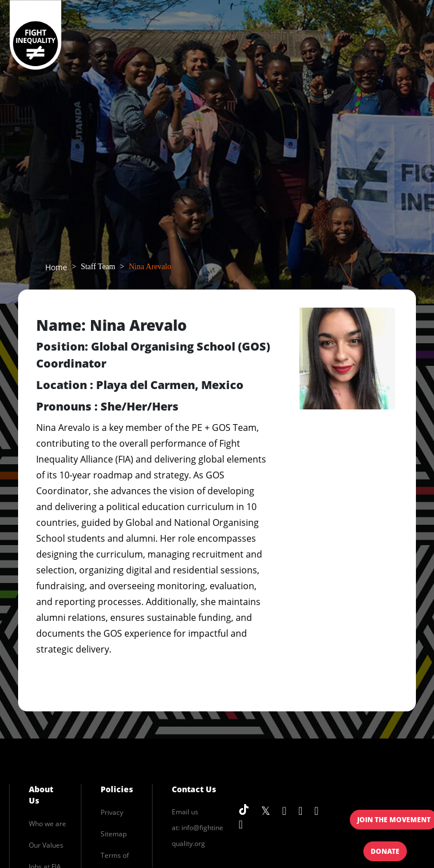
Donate (385, 851)
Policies (117, 789)
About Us (41, 795)
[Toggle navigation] (402, 36)
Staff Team (98, 267)
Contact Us (194, 789)
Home (56, 267)
